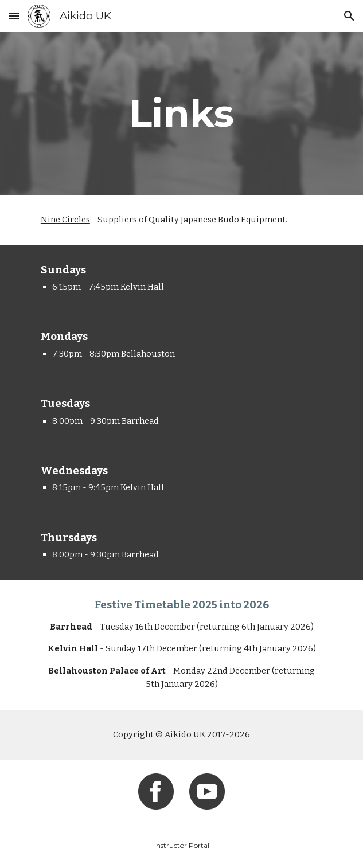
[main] (181, 113)
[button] (14, 16)
